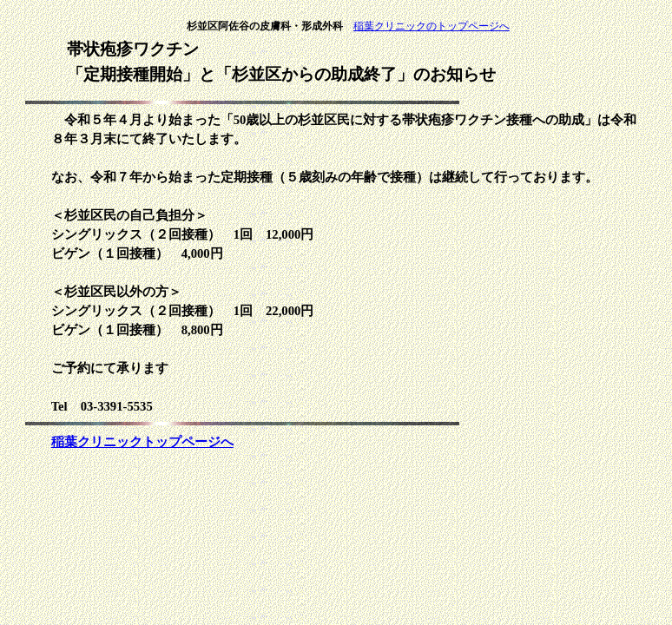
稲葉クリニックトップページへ (142, 442)
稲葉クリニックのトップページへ (432, 26)
